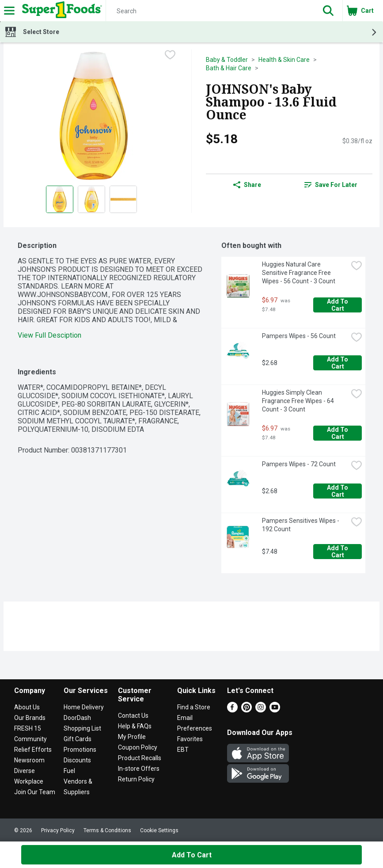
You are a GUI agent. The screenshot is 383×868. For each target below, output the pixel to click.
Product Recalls (140, 758)
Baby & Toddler (227, 60)
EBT (183, 750)
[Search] (210, 11)
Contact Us (133, 716)
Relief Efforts (33, 750)
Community (30, 739)
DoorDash (77, 718)
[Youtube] (275, 710)
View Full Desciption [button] (49, 335)
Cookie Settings (159, 830)
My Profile (132, 737)
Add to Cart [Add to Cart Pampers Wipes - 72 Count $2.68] (338, 491)
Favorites (190, 739)
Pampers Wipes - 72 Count (299, 464)
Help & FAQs (135, 726)
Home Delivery (84, 707)
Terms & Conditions (107, 830)
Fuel (69, 771)
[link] (331, 185)
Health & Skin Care (284, 60)
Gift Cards (78, 739)
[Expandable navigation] (9, 11)
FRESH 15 (28, 728)
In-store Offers (139, 769)
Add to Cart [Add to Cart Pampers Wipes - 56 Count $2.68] (338, 363)
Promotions (80, 750)
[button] (328, 11)
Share (247, 185)
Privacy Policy (58, 830)
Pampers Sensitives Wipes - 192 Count (301, 525)
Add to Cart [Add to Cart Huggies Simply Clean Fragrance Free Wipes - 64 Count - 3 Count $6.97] (338, 433)
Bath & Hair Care (229, 68)
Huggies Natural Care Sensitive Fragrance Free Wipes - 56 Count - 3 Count (299, 273)
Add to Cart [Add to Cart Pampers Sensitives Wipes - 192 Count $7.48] (338, 552)
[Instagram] (261, 710)
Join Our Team (35, 792)
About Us (27, 707)
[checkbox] (170, 56)
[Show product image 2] (91, 199)
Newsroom (29, 760)
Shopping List (82, 728)
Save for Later (331, 185)
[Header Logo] (60, 11)
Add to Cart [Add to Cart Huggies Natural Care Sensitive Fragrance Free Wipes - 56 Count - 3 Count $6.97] (338, 305)
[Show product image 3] (123, 199)
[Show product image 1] (60, 199)
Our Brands (30, 718)
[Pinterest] (246, 710)
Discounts (77, 760)
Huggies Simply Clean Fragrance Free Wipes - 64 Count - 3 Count (299, 401)
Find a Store (194, 707)
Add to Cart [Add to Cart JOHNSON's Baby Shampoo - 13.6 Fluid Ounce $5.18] (192, 855)
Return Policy (136, 779)
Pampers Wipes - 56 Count (299, 336)
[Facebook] (232, 710)
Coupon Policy (138, 747)
